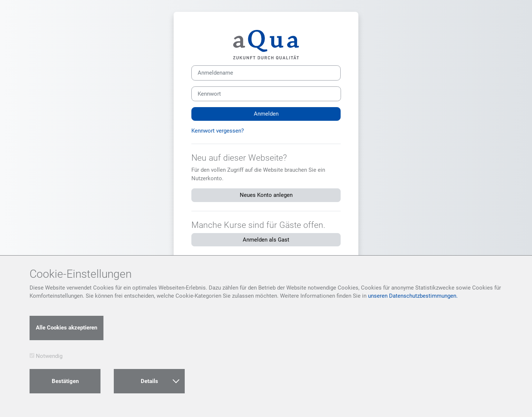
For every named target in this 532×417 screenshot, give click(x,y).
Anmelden (266, 114)
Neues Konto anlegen (266, 195)
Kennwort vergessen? (218, 131)
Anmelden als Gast (266, 240)
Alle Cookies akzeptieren (66, 328)
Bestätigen (65, 381)
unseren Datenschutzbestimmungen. (413, 296)
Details (160, 381)
